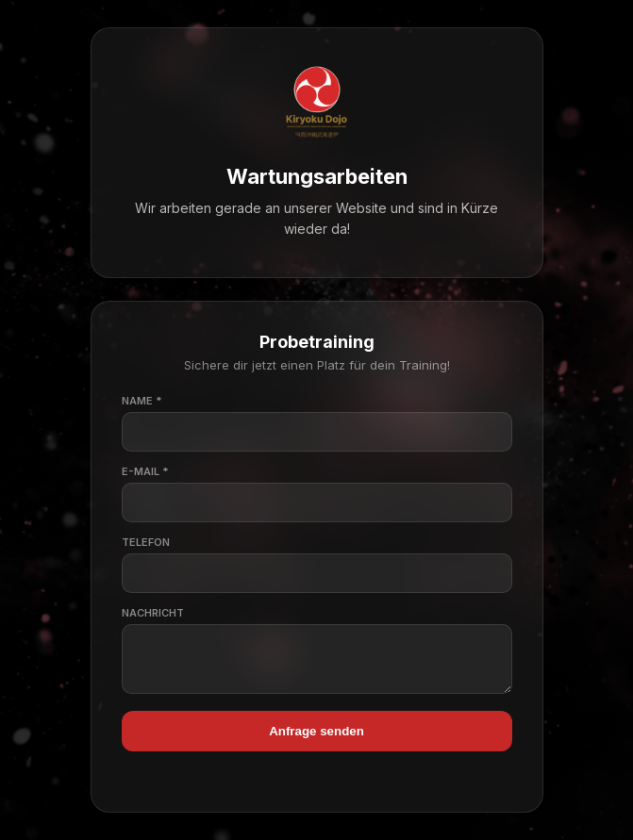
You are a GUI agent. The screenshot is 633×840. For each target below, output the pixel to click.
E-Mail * (145, 468)
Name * (142, 397)
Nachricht (153, 609)
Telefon (146, 538)
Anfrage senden (316, 736)
